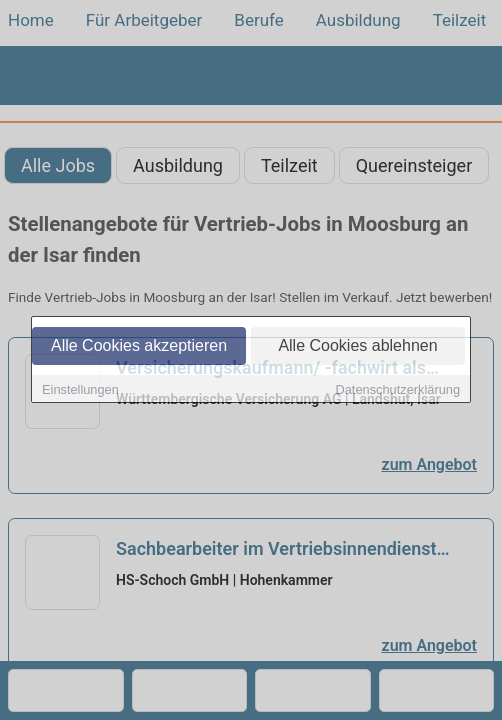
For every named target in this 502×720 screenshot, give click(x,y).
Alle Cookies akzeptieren (139, 346)
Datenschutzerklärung (398, 390)
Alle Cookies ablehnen (357, 346)
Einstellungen (80, 390)
